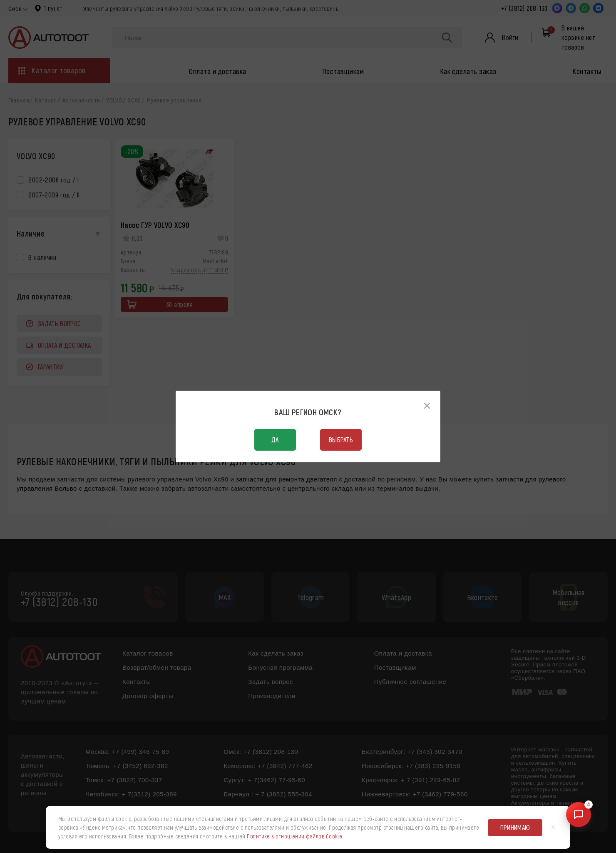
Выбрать (341, 440)
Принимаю (515, 827)
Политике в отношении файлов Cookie (294, 836)
